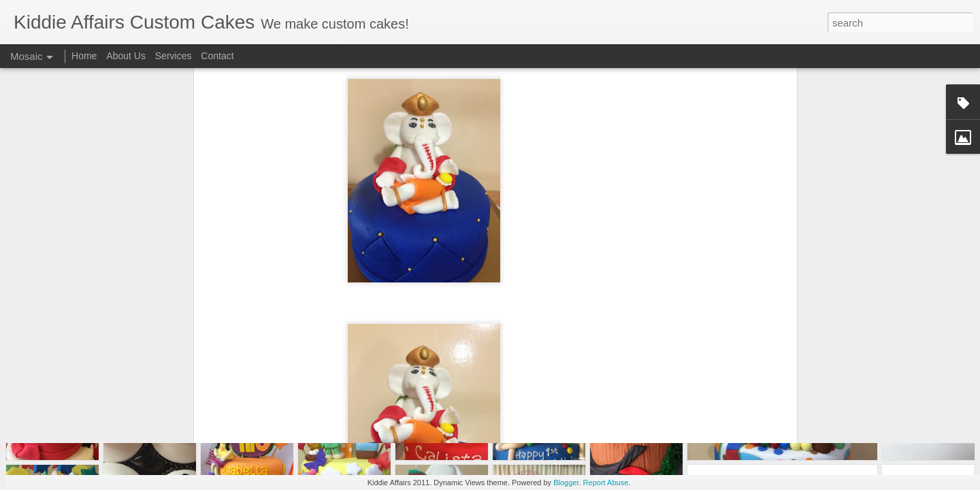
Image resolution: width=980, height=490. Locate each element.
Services (174, 56)
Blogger (566, 483)
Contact (217, 56)
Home (84, 56)
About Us (126, 56)
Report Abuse (606, 483)
